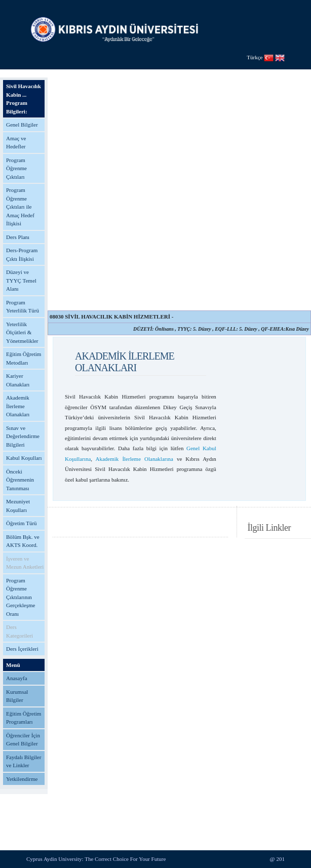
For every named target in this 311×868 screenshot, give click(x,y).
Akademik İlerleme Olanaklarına (134, 459)
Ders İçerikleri (22, 649)
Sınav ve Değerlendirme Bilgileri (23, 436)
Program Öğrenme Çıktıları (16, 168)
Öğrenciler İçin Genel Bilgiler (23, 740)
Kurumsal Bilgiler (17, 696)
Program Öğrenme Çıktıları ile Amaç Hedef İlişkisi (20, 207)
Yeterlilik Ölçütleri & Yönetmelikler (22, 332)
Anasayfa (17, 678)
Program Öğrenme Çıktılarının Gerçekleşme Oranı (21, 597)
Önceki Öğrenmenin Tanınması (20, 480)
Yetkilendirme (22, 779)
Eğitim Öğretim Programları (24, 718)
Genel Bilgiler (22, 125)
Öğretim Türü (22, 523)
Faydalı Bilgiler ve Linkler (24, 761)
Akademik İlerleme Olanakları (18, 406)
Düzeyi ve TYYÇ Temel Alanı (21, 280)
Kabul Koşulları (24, 458)
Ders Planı (18, 237)
